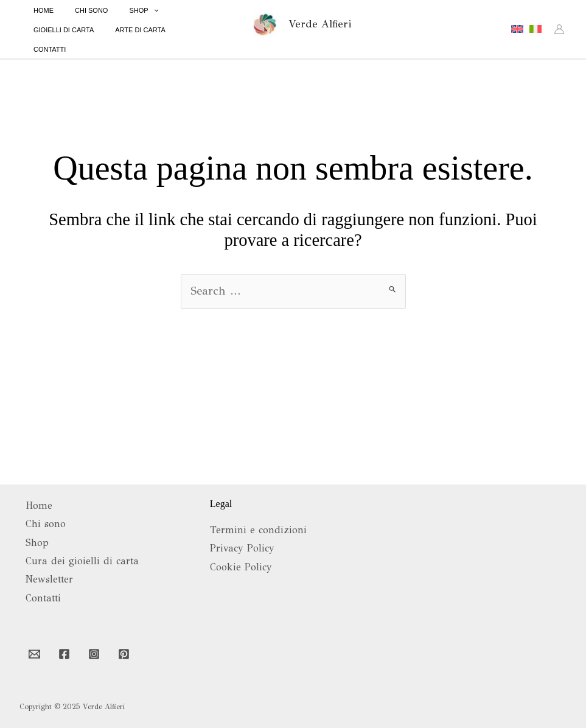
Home (39, 506)
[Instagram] (94, 654)
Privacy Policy (242, 548)
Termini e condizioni (258, 530)
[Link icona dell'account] (559, 28)
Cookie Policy (241, 567)
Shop (37, 543)
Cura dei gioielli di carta (82, 561)
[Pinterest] (124, 654)
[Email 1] (34, 654)
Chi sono (46, 524)
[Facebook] (64, 654)
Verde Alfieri (320, 23)
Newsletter (49, 579)
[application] (135, 19)
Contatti (43, 598)
